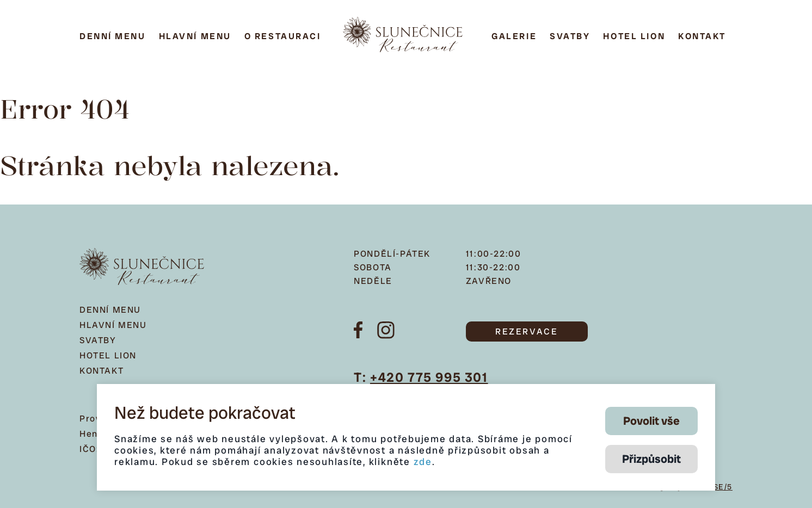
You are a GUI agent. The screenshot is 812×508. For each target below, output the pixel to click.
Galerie (514, 36)
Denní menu (113, 36)
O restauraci (283, 36)
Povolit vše (651, 421)
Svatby (570, 36)
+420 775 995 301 (429, 377)
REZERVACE (527, 332)
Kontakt (702, 36)
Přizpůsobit (651, 459)
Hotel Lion (634, 36)
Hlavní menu (195, 36)
